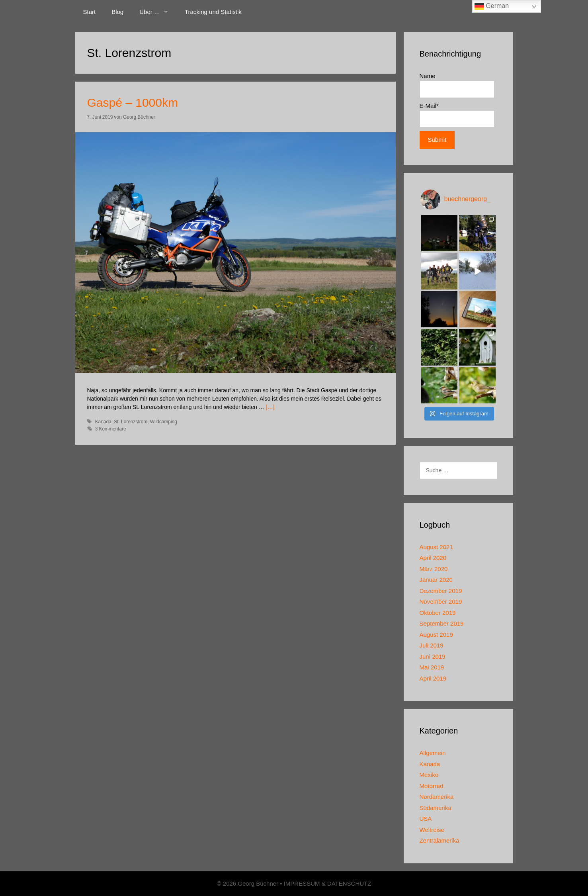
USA (426, 819)
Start (90, 12)
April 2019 (433, 678)
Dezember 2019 (441, 591)
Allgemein (433, 753)
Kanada (103, 422)
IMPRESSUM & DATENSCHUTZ (328, 883)
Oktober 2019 (438, 613)
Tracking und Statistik (213, 12)
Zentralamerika (440, 840)
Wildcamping (164, 422)
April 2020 (433, 558)
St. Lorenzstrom (131, 422)
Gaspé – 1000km (133, 103)
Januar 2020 (436, 580)
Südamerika (436, 808)
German (492, 6)
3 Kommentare (111, 429)
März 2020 (434, 569)
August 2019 (436, 635)
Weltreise (432, 830)
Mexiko (429, 775)
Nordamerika (437, 797)
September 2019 (442, 623)
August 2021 (436, 547)
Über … (158, 12)
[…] (270, 407)
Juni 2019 (433, 656)
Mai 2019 (432, 667)
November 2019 (441, 602)
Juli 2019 (432, 645)
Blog (117, 12)
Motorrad (432, 786)
